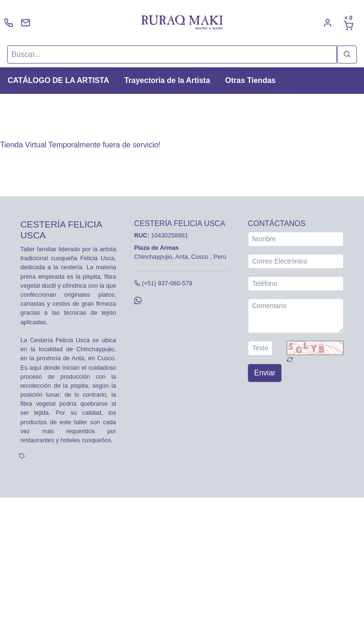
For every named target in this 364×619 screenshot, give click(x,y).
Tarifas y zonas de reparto (136, 521)
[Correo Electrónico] (296, 261)
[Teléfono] (296, 284)
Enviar (265, 373)
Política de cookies (71, 521)
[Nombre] (296, 239)
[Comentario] (296, 316)
